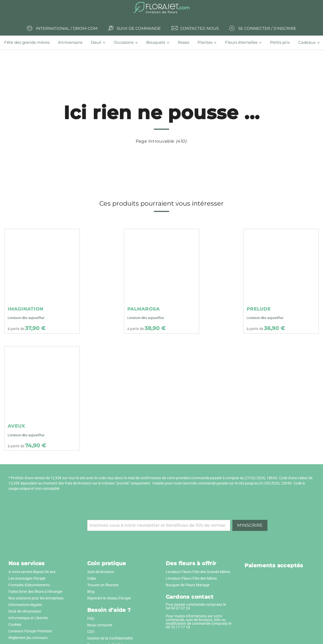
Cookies (15, 624)
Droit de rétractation (25, 611)
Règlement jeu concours (28, 638)
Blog (91, 592)
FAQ (91, 618)
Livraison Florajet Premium (30, 631)
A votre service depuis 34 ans (32, 572)
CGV (91, 632)
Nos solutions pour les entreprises (36, 598)
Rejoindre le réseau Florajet (109, 598)
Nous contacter (100, 625)
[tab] (29, 43)
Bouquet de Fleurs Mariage (188, 585)
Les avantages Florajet (27, 578)
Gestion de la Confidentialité (110, 638)
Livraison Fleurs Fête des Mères (191, 578)
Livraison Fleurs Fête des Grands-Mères (198, 572)
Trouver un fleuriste (103, 585)
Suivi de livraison (101, 572)
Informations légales (25, 605)
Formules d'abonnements (29, 585)
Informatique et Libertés (28, 618)
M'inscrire (250, 525)
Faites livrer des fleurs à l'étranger (36, 592)
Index (92, 578)
